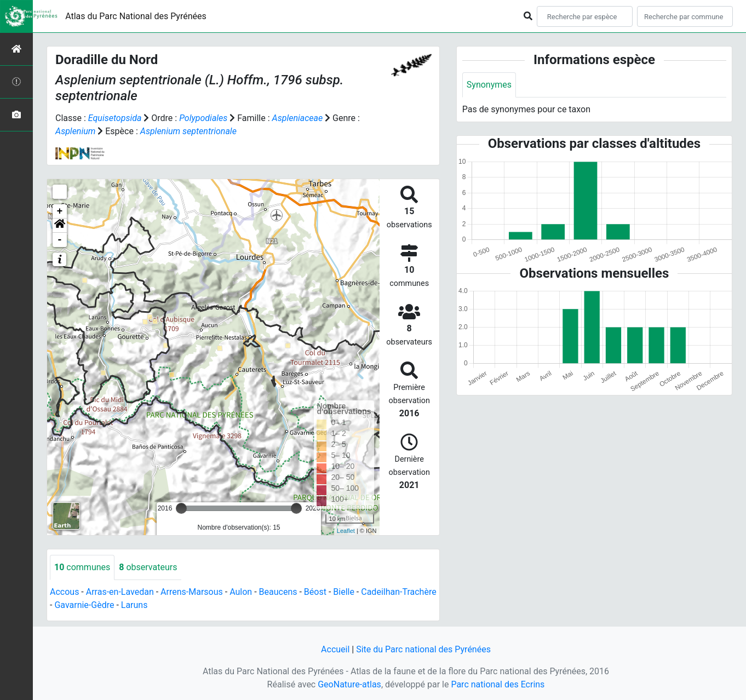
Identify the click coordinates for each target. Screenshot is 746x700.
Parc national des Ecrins (498, 684)
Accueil (335, 649)
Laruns (134, 605)
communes (82, 567)
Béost (315, 592)
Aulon (241, 592)
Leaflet (346, 531)
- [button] (60, 240)
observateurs (148, 567)
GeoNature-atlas (349, 684)
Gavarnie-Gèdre (84, 605)
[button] (60, 226)
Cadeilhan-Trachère (398, 592)
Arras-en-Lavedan (120, 592)
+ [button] (60, 211)
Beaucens (278, 592)
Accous (64, 592)
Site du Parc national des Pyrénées (423, 649)
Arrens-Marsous (192, 592)
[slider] (181, 508)
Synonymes (489, 85)
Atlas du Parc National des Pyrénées (136, 16)
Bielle (344, 592)
